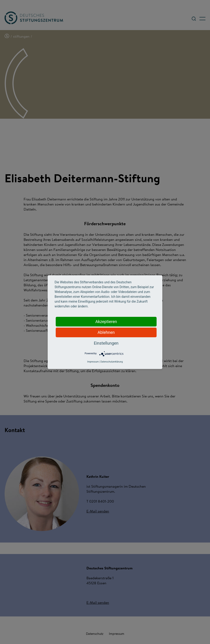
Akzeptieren (106, 322)
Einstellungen (106, 343)
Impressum (93, 362)
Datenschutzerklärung (112, 362)
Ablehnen (106, 332)
